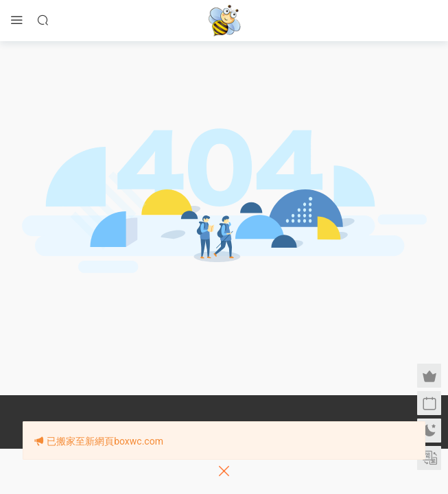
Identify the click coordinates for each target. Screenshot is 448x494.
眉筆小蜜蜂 (224, 21)
